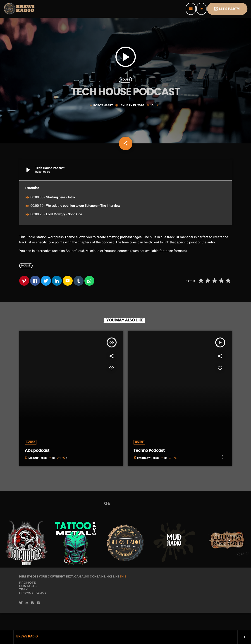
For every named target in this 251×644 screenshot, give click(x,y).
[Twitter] (21, 621)
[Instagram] (33, 621)
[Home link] (19, 9)
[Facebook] (38, 621)
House (125, 87)
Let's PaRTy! (227, 9)
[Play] (201, 9)
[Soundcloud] (27, 621)
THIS (123, 594)
